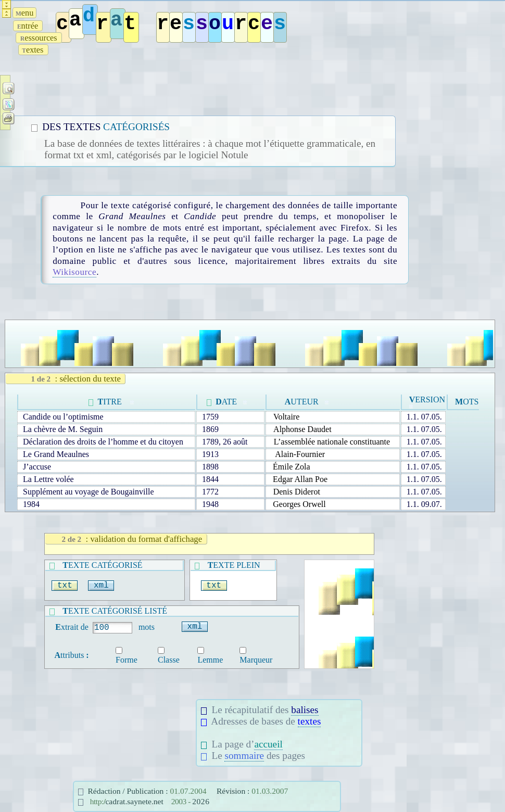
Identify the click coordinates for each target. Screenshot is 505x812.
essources (39, 38)
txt (65, 586)
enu (24, 13)
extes (33, 50)
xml (101, 586)
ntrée (28, 26)
